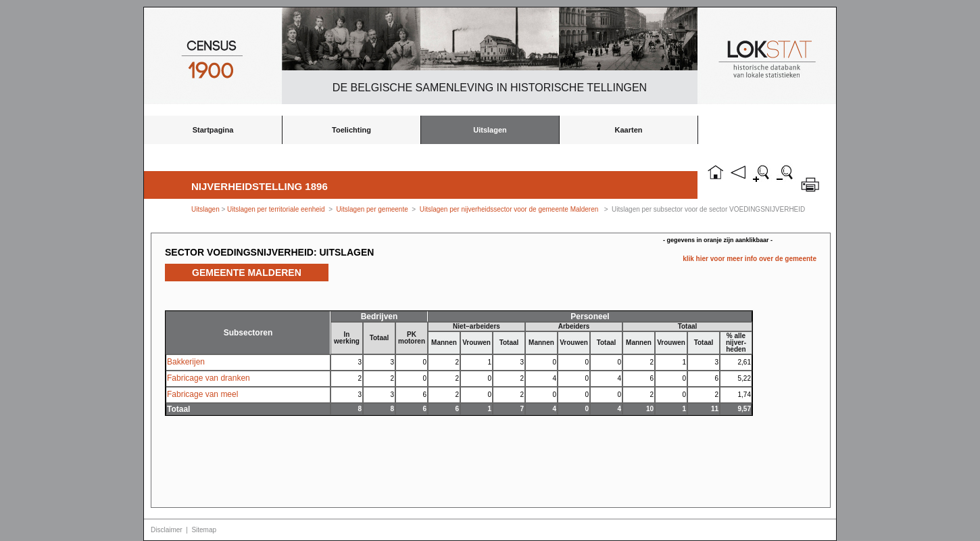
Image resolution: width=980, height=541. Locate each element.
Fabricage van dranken (209, 378)
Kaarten (629, 130)
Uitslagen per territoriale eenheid (277, 209)
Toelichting (351, 130)
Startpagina (213, 130)
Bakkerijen (186, 362)
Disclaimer (167, 530)
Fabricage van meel (202, 394)
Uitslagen (490, 130)
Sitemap (204, 530)
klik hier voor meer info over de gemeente (750, 259)
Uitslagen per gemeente (372, 209)
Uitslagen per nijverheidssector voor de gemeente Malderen (509, 209)
